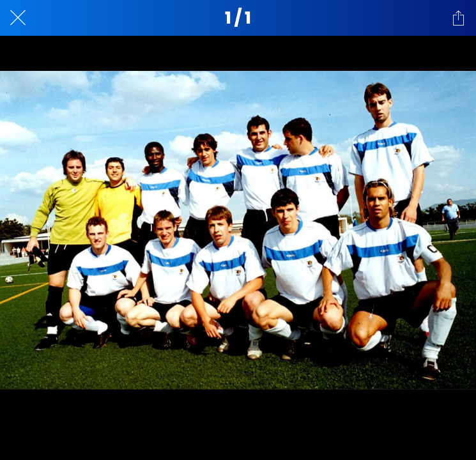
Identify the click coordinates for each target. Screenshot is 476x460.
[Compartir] (458, 18)
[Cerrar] (18, 18)
